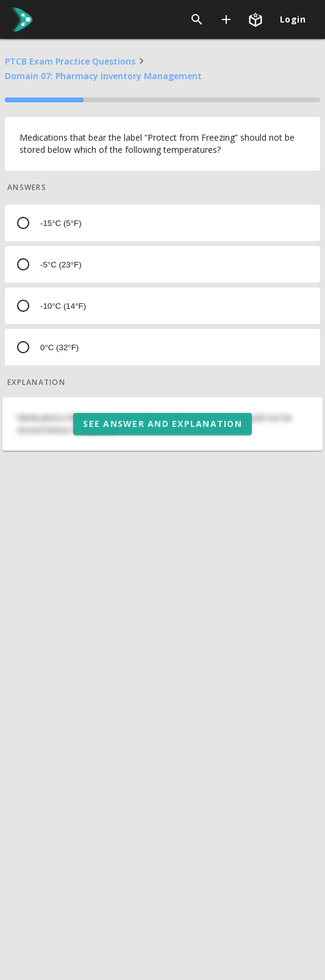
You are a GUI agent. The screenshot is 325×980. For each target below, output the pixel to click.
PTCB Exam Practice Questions (70, 61)
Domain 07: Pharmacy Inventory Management (103, 76)
